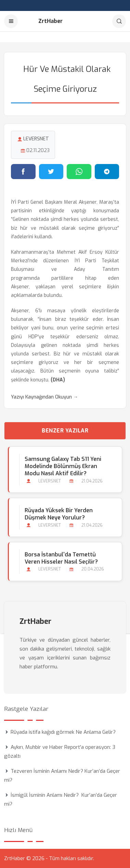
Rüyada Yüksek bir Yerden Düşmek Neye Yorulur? (59, 514)
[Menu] (11, 21)
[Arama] (119, 21)
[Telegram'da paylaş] (107, 172)
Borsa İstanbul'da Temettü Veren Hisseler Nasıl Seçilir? (61, 558)
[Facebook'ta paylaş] (23, 172)
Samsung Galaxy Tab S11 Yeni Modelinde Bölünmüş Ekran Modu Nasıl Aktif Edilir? (63, 466)
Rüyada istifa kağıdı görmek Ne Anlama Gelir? (63, 732)
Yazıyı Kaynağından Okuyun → (44, 397)
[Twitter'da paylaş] (51, 172)
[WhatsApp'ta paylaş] (79, 172)
